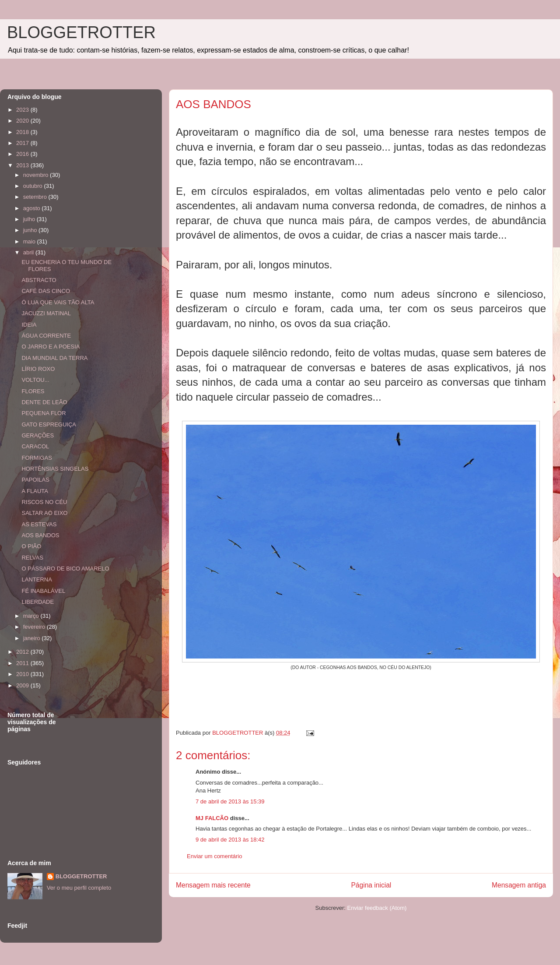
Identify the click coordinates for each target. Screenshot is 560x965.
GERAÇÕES (38, 435)
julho (30, 219)
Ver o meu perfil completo (79, 888)
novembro (37, 175)
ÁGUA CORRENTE (46, 336)
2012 (23, 652)
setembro (36, 197)
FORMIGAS (37, 458)
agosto (33, 208)
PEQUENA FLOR (44, 413)
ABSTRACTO (39, 280)
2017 (23, 143)
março (32, 616)
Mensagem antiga (519, 885)
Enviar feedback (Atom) (377, 908)
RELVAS (32, 558)
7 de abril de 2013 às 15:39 (230, 801)
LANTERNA (37, 579)
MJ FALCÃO (212, 818)
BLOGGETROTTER (81, 32)
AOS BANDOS (40, 535)
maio (30, 241)
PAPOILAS (35, 480)
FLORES (33, 391)
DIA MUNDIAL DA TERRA (54, 358)
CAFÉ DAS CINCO (46, 291)
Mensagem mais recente (213, 885)
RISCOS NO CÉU (44, 502)
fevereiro (35, 627)
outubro (34, 186)
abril (29, 252)
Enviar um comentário (214, 856)
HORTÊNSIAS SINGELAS (55, 469)
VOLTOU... (35, 380)
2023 (23, 110)
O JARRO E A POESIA (51, 347)
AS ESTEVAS (39, 524)
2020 (23, 121)
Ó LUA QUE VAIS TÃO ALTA (58, 302)
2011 (23, 663)
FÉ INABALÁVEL (43, 591)
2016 (23, 154)
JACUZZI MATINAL (46, 313)
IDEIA (29, 325)
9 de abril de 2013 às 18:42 (230, 840)
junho (31, 230)
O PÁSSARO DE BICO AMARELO (65, 569)
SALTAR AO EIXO (44, 513)
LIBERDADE (38, 602)
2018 (23, 132)
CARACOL (35, 446)
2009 (23, 685)
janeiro (33, 638)
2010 (23, 674)
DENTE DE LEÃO (44, 402)
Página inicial (371, 885)
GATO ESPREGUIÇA (49, 424)
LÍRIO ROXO (38, 369)
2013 (23, 165)
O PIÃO (31, 546)
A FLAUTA (35, 491)
